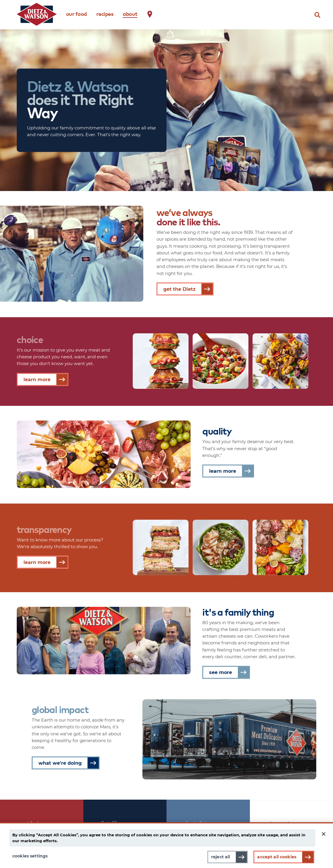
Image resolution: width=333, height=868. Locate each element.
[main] (166, 845)
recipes (105, 14)
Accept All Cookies (277, 857)
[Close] (324, 834)
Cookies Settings (30, 856)
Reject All (221, 857)
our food (76, 14)
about (130, 14)
